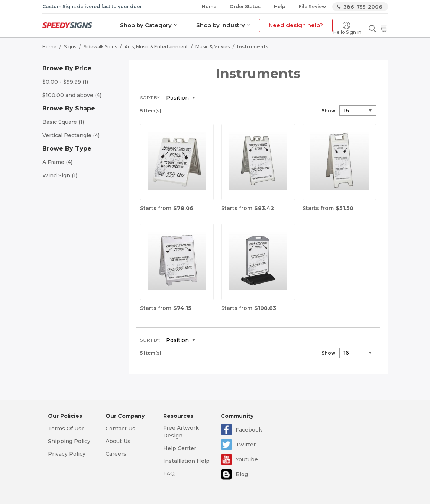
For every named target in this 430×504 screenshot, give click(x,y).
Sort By (150, 98)
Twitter (246, 445)
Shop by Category (146, 25)
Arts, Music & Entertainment (156, 47)
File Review (312, 7)
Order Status (245, 7)
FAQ (169, 474)
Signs (70, 47)
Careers (116, 454)
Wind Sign (60, 175)
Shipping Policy (69, 441)
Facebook (249, 430)
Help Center (180, 448)
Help (280, 7)
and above (72, 95)
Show (328, 111)
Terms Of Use (66, 429)
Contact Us (120, 429)
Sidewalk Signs (100, 47)
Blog (242, 474)
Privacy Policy (67, 454)
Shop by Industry (221, 25)
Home (209, 7)
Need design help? (296, 25)
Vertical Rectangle (71, 135)
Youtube (247, 459)
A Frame (57, 162)
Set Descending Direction (206, 98)
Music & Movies (213, 47)
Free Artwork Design (181, 432)
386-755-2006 (363, 7)
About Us (118, 441)
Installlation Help (186, 461)
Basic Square (63, 122)
